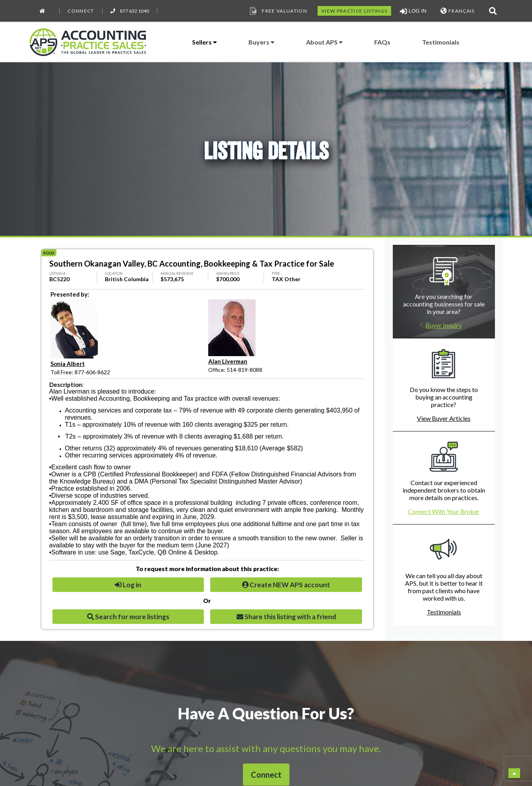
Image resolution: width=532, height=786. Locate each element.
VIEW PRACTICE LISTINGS (354, 11)
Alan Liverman (228, 361)
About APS (324, 42)
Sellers (204, 42)
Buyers (261, 42)
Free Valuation (278, 11)
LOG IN (413, 11)
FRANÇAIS (457, 11)
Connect (81, 11)
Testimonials (441, 42)
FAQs (382, 42)
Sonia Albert (68, 364)
